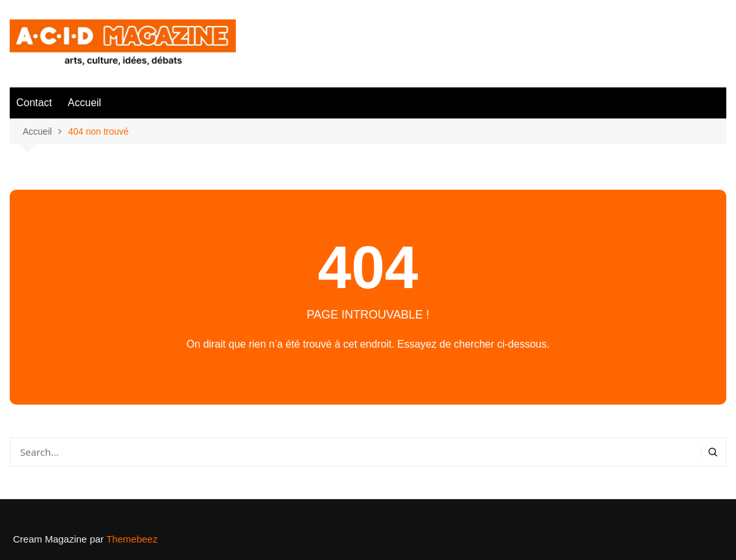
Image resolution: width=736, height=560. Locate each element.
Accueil (85, 103)
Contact (34, 103)
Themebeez (132, 539)
